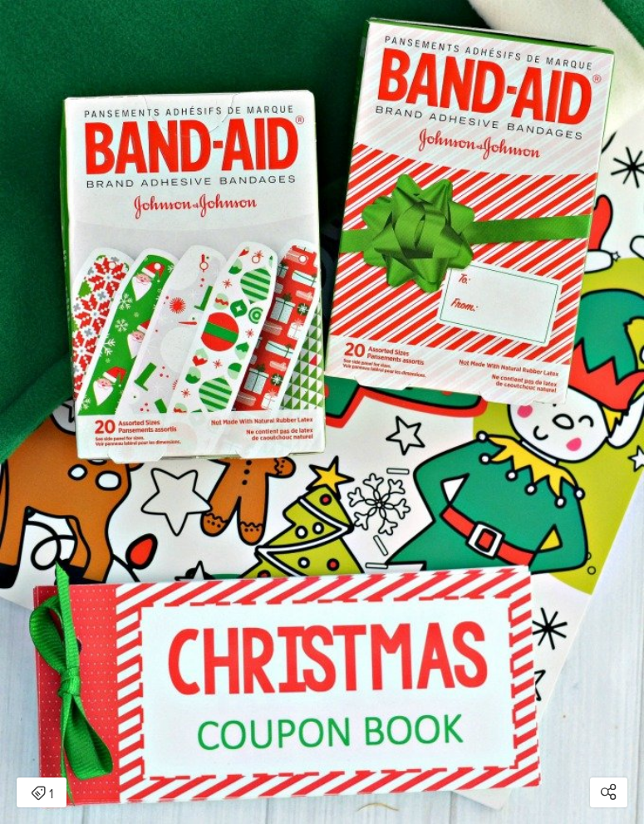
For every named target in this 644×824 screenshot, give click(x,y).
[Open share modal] (609, 792)
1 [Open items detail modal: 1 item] (42, 794)
